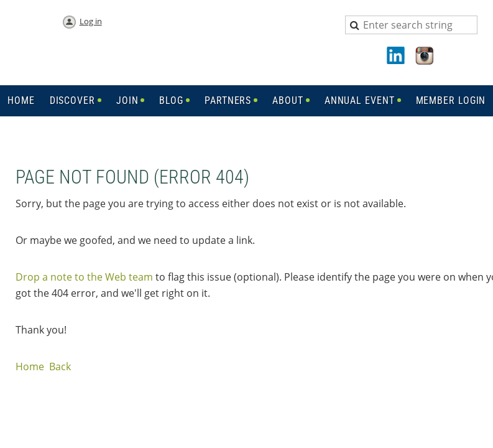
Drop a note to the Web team (84, 277)
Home (30, 366)
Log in (91, 21)
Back (60, 366)
